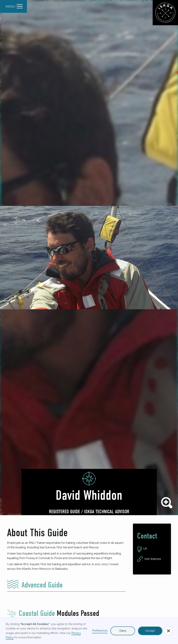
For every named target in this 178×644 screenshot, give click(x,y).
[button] (168, 631)
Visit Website (153, 559)
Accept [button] (150, 631)
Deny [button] (123, 631)
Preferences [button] (100, 631)
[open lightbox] (89, 258)
